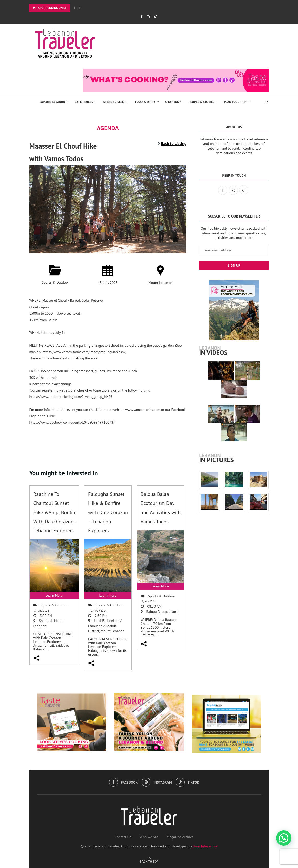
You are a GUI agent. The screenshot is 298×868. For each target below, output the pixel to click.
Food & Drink (145, 102)
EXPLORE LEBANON (52, 102)
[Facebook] (142, 17)
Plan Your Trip (235, 102)
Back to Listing (174, 143)
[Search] (266, 102)
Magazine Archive (180, 837)
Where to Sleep (114, 102)
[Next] (79, 8)
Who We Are (149, 837)
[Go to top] (149, 861)
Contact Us (123, 837)
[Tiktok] (156, 17)
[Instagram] (148, 17)
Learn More (54, 595)
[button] (284, 838)
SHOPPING (172, 102)
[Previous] (74, 8)
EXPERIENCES (84, 102)
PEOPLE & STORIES (201, 102)
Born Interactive (205, 846)
